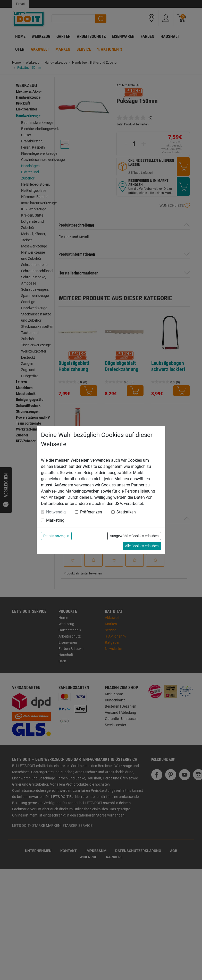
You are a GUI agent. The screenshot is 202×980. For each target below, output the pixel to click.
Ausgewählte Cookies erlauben (134, 536)
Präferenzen (91, 512)
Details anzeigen (56, 536)
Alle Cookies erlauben (142, 546)
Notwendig (56, 512)
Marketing (55, 520)
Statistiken (126, 512)
